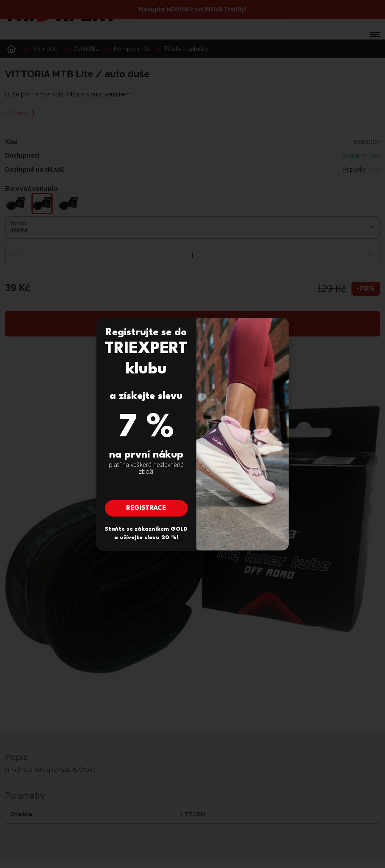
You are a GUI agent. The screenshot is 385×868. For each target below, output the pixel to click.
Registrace (146, 508)
